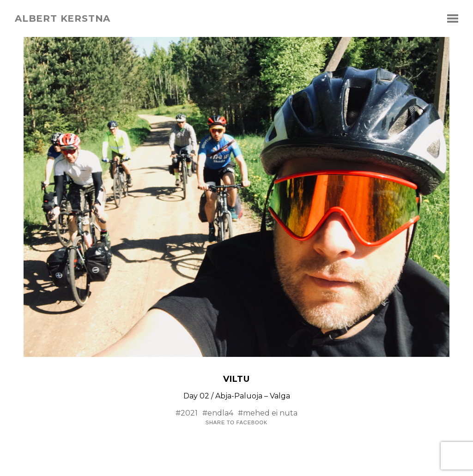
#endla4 (218, 413)
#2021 (187, 413)
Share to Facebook (236, 423)
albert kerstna (63, 18)
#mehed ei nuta (268, 413)
